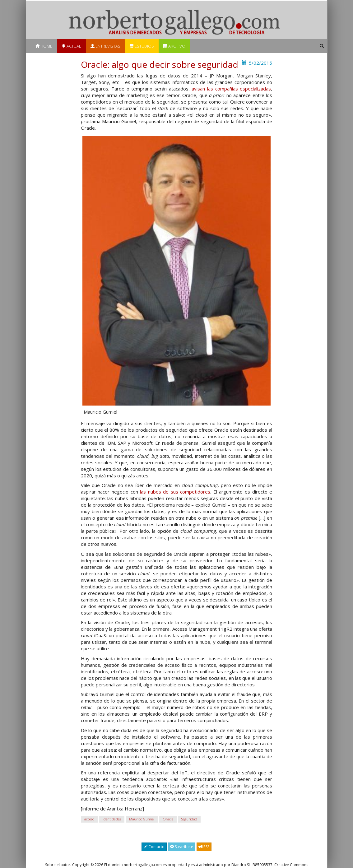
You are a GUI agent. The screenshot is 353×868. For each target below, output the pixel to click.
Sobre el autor (58, 865)
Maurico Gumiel (142, 819)
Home (44, 46)
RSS (204, 847)
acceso (89, 819)
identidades (112, 819)
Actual (71, 46)
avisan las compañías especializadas (230, 89)
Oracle (168, 819)
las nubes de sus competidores (175, 492)
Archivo (174, 46)
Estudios (142, 46)
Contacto (154, 847)
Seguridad (189, 819)
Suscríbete (182, 847)
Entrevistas (105, 46)
